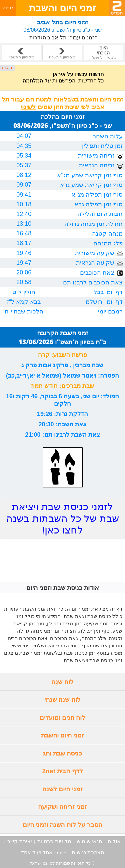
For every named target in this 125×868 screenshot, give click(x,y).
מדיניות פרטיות (54, 841)
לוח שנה (62, 682)
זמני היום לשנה (62, 789)
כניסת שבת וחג (63, 753)
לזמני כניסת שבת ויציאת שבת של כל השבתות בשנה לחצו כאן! (62, 518)
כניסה (8, 8)
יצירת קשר (19, 841)
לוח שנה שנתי (62, 700)
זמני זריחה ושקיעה (63, 807)
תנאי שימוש (89, 841)
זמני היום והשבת (63, 735)
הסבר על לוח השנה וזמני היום (63, 825)
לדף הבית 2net (62, 771)
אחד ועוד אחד (37, 852)
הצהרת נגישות (88, 852)
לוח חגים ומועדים (63, 718)
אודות (114, 841)
